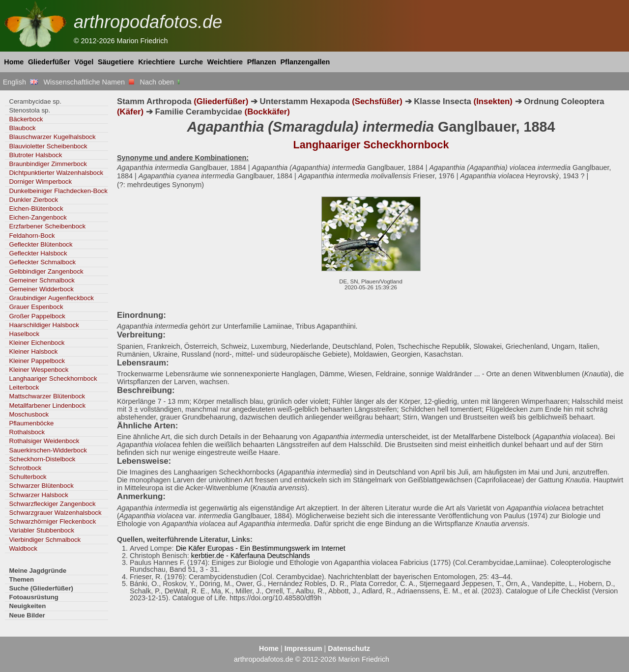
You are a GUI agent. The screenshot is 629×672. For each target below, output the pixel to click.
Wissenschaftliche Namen (89, 82)
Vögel (84, 62)
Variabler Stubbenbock (42, 530)
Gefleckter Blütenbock (41, 244)
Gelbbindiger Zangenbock (46, 271)
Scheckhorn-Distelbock (42, 459)
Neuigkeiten (27, 606)
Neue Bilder (27, 615)
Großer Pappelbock (37, 316)
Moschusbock (29, 414)
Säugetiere (116, 62)
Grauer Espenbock (36, 307)
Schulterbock (28, 477)
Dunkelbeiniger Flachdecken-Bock (58, 191)
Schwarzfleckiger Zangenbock (52, 504)
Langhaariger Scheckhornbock (53, 378)
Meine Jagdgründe (38, 571)
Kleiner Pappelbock (37, 361)
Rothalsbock (27, 432)
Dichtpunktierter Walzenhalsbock (56, 173)
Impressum (303, 648)
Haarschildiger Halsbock (44, 325)
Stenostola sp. (29, 110)
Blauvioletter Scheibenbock (48, 146)
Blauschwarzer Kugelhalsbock (52, 137)
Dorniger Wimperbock (40, 182)
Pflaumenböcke (31, 423)
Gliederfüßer (49, 62)
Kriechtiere (157, 62)
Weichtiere (225, 62)
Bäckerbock (26, 119)
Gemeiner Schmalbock (42, 280)
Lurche (191, 62)
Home (14, 62)
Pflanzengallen (305, 62)
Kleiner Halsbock (33, 351)
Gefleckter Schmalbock (42, 262)
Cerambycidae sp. (35, 101)
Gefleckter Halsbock (38, 253)
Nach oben (161, 82)
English (20, 82)
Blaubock (22, 128)
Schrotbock (25, 468)
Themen (21, 579)
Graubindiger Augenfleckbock (51, 298)
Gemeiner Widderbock (41, 289)
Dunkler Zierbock (33, 200)
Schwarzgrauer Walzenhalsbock (55, 513)
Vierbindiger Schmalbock (45, 540)
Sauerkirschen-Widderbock (48, 450)
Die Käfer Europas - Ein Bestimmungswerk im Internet (261, 548)
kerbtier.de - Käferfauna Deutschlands (251, 556)
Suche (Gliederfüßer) (41, 588)
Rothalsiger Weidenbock (44, 441)
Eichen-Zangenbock (38, 217)
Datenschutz (349, 648)
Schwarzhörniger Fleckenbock (52, 521)
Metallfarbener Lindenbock (47, 406)
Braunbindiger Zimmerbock (48, 164)
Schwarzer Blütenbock (41, 486)
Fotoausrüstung (33, 597)
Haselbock (24, 334)
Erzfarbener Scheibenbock (47, 226)
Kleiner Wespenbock (39, 370)
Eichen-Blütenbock (36, 209)
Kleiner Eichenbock (37, 343)
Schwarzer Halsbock (38, 495)
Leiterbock (24, 387)
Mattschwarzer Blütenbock (47, 396)
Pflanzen (262, 62)
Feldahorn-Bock (32, 236)
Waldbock (23, 548)
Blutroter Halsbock (35, 155)
